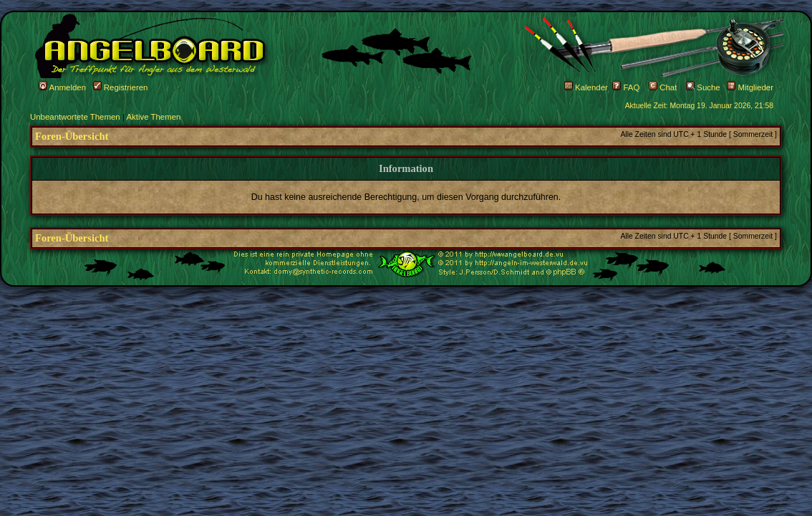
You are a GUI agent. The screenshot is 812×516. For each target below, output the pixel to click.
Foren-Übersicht (72, 136)
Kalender (586, 87)
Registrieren (121, 87)
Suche (703, 87)
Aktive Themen (153, 117)
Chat (663, 87)
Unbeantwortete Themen (75, 117)
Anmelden (62, 87)
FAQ (626, 87)
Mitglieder (750, 87)
